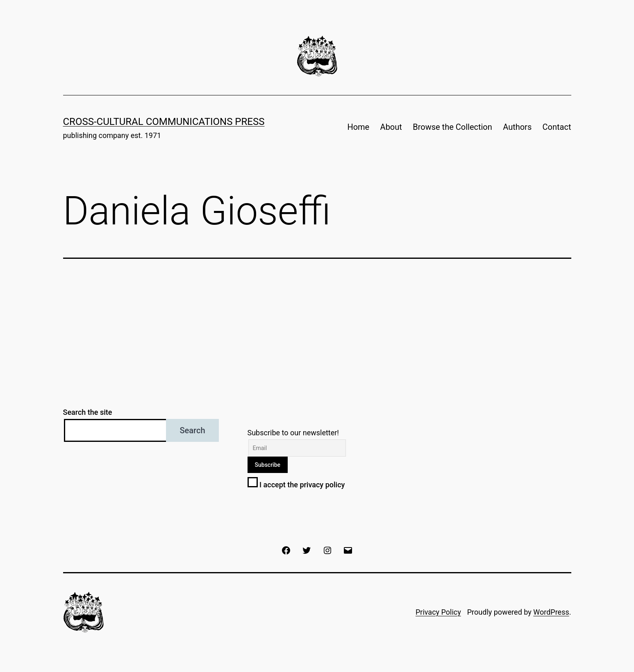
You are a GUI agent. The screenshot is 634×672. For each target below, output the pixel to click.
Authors (517, 127)
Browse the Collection (452, 127)
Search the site (88, 412)
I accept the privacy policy (296, 485)
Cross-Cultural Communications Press (164, 122)
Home (358, 127)
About (391, 127)
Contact (557, 127)
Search (192, 430)
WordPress (551, 612)
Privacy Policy (438, 612)
